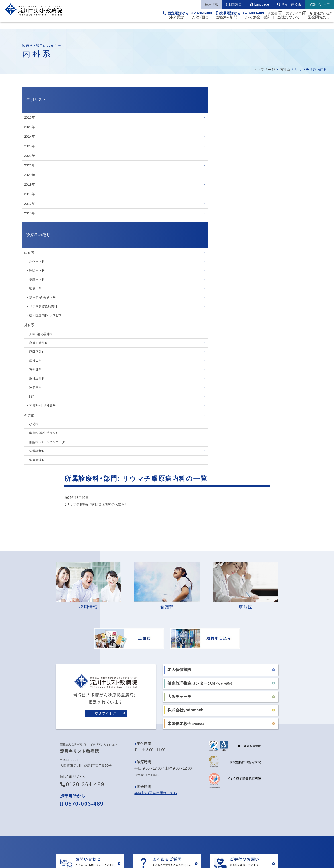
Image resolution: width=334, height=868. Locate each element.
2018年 (30, 194)
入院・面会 (200, 25)
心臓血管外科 (39, 343)
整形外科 (35, 370)
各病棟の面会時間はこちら (156, 733)
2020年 (30, 175)
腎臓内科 (35, 289)
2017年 (30, 204)
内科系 (285, 69)
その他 (29, 415)
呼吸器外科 (37, 352)
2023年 (30, 146)
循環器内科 (37, 280)
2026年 (30, 117)
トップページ (264, 69)
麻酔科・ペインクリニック (47, 442)
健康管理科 (37, 460)
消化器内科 (37, 262)
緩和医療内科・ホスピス (46, 315)
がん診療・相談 (257, 25)
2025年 (30, 127)
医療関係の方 (319, 25)
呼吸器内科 (37, 270)
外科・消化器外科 (41, 334)
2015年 (30, 213)
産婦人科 (35, 361)
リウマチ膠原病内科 (43, 306)
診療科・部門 (227, 25)
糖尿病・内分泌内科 (42, 297)
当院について (289, 25)
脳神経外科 (37, 379)
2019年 (30, 184)
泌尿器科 (35, 388)
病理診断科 (37, 451)
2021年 (30, 165)
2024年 (30, 136)
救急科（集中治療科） (43, 433)
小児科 (34, 424)
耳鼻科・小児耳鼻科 (42, 405)
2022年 (30, 156)
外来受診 (177, 25)
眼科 (32, 397)
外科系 (29, 325)
